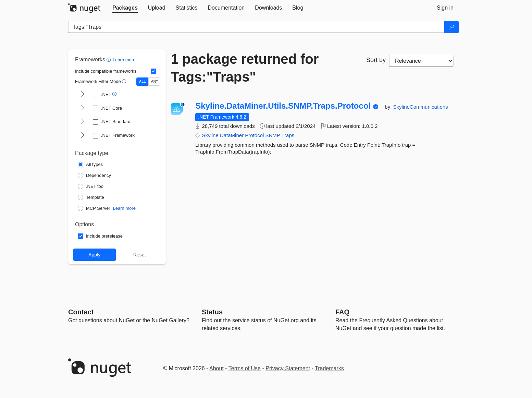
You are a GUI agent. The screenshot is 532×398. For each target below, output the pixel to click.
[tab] (125, 8)
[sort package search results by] (421, 61)
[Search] (451, 27)
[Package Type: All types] (90, 165)
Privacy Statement (288, 368)
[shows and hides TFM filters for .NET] (83, 95)
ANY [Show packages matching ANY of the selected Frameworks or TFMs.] (155, 81)
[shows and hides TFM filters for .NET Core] (83, 108)
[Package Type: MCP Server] (94, 208)
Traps (288, 135)
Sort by (376, 60)
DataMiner (232, 135)
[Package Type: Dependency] (94, 176)
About (216, 368)
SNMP (273, 135)
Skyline (210, 135)
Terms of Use (245, 368)
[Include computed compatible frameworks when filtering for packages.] (153, 71)
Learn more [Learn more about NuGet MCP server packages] (124, 208)
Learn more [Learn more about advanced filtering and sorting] (124, 60)
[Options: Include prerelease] (100, 236)
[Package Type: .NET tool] (91, 186)
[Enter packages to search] (256, 27)
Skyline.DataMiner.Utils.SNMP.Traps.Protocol (283, 106)
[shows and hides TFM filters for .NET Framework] (83, 136)
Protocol (254, 135)
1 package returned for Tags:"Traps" (245, 68)
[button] (109, 59)
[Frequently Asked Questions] (342, 312)
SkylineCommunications (421, 107)
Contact (81, 312)
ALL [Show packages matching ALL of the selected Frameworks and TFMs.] (142, 81)
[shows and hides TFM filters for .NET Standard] (83, 122)
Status (212, 312)
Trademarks (329, 368)
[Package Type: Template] (91, 197)
